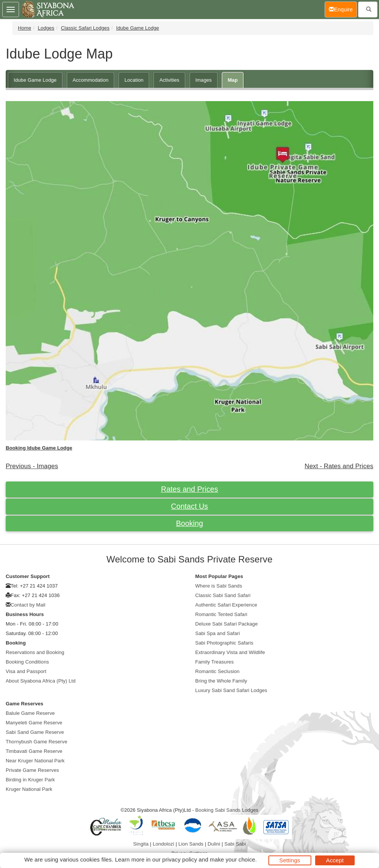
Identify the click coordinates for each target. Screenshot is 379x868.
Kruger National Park (29, 789)
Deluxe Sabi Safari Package (227, 624)
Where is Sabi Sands (219, 586)
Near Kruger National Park (35, 761)
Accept (335, 860)
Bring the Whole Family (221, 681)
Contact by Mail (28, 605)
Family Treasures (215, 662)
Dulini (214, 844)
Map (233, 80)
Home (25, 28)
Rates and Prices (189, 489)
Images (204, 80)
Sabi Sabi (235, 844)
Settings (290, 860)
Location (134, 80)
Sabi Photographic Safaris (224, 643)
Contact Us (189, 506)
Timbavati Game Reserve (34, 751)
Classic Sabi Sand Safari (223, 595)
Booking (189, 523)
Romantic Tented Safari (221, 614)
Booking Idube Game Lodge (39, 448)
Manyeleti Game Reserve (34, 723)
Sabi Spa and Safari (218, 633)
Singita (141, 844)
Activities (169, 80)
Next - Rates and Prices (339, 466)
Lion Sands (191, 844)
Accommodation (91, 80)
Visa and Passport (26, 671)
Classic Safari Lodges (85, 28)
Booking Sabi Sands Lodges (227, 810)
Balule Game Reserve (30, 713)
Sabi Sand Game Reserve (35, 732)
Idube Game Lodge (137, 28)
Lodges (46, 28)
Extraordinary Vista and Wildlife (230, 652)
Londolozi (164, 844)
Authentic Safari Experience (226, 605)
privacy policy (180, 859)
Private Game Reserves (32, 770)
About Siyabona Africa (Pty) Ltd (41, 681)
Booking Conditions (27, 662)
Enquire (343, 9)
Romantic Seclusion (218, 671)
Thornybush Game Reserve (36, 742)
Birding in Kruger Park (30, 780)
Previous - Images (32, 466)
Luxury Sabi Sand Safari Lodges (231, 690)
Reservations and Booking (35, 652)
